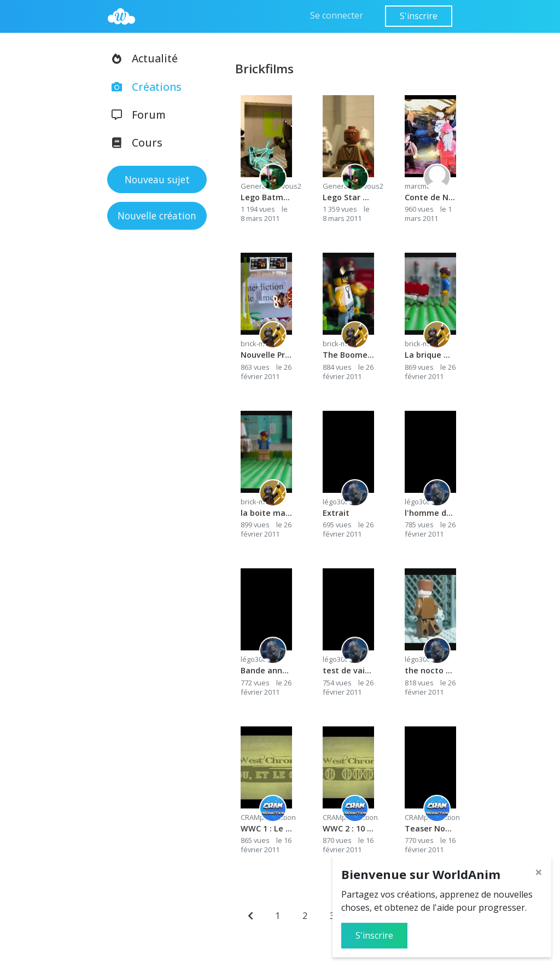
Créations (143, 87)
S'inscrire (419, 16)
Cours (133, 142)
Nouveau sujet (157, 179)
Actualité (141, 58)
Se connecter (337, 15)
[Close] (539, 872)
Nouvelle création (157, 216)
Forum (135, 115)
